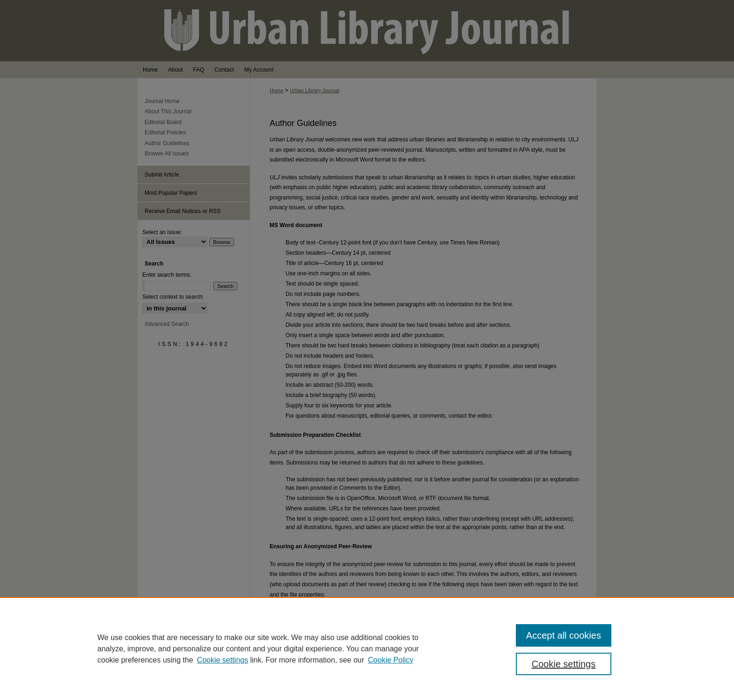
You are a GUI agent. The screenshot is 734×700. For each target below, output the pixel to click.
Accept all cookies (564, 635)
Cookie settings (223, 660)
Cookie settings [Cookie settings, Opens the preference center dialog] (564, 664)
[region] (367, 648)
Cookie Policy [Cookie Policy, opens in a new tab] (391, 660)
